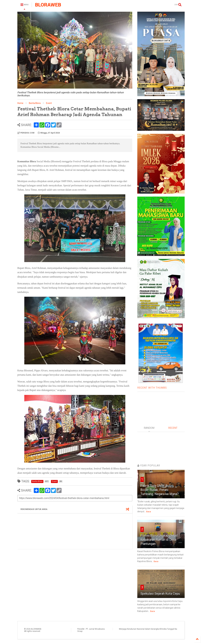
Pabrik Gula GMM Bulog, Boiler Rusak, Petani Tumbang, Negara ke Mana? (160, 490)
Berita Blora (35, 103)
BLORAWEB (48, 5)
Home (20, 103)
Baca (149, 512)
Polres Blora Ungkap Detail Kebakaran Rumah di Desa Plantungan (159, 540)
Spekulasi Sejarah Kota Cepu (160, 594)
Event (49, 103)
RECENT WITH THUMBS (152, 388)
